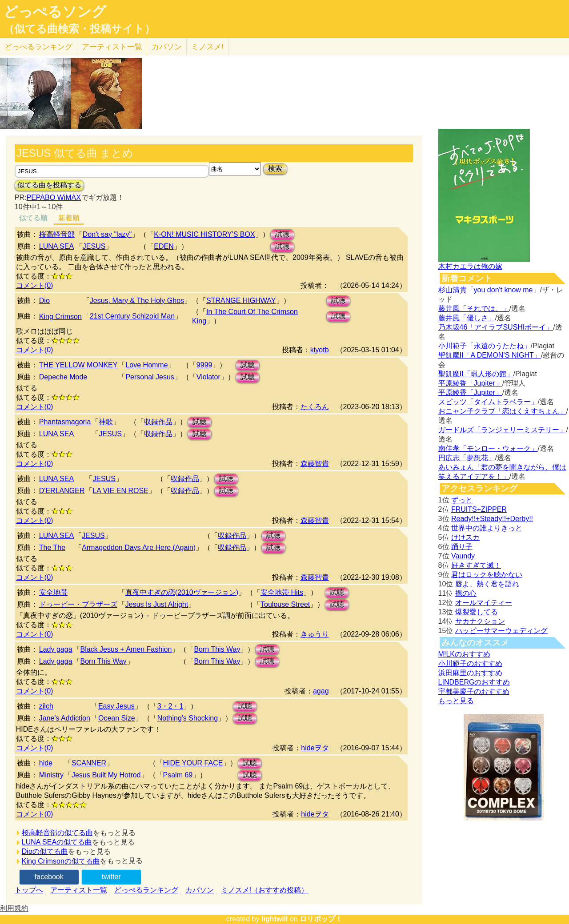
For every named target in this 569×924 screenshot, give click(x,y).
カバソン (167, 47)
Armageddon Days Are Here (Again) (139, 548)
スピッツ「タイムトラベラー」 (488, 402)
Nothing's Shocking (188, 718)
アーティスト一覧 (79, 890)
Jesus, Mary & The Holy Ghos (137, 301)
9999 (204, 365)
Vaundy (463, 556)
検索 (275, 169)
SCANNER (89, 763)
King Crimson (60, 317)
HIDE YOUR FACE (193, 763)
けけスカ (465, 537)
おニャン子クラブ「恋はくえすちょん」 (502, 411)
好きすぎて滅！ (476, 565)
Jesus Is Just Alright (157, 604)
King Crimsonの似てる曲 (61, 861)
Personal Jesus (150, 377)
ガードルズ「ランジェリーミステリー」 (502, 430)
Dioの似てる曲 (45, 851)
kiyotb (320, 350)
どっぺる (38, 47)
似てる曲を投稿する (49, 185)
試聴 (282, 234)
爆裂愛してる (477, 612)
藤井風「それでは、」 (474, 309)
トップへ (29, 890)
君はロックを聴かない (487, 575)
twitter (111, 877)
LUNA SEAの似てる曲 (57, 842)
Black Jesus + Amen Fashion (126, 649)
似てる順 (33, 218)
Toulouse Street (285, 604)
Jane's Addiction (65, 718)
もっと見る (456, 701)
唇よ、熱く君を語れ (487, 584)
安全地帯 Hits (282, 592)
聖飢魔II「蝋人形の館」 (476, 374)
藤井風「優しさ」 (467, 318)
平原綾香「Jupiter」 (470, 383)
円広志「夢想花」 (467, 458)
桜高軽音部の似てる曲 (57, 833)
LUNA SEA (56, 246)
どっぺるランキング (146, 890)
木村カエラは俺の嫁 (470, 266)
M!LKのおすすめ (464, 654)
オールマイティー (484, 603)
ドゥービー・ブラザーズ (78, 604)
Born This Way (217, 649)
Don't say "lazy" (107, 234)
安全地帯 (53, 592)
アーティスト (112, 47)
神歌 (106, 422)
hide (46, 763)
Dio (44, 301)
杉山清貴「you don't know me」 (489, 290)
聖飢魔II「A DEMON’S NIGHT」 (490, 355)
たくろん (315, 407)
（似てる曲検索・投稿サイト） (79, 29)
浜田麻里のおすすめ (470, 673)
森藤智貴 (315, 464)
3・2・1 (170, 706)
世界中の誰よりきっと (487, 528)
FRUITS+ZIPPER (479, 509)
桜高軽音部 (57, 234)
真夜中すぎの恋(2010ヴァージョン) (182, 592)
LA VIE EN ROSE (120, 491)
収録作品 (158, 422)
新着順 (69, 218)
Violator (208, 377)
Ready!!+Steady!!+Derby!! (492, 519)
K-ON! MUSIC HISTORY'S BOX (204, 234)
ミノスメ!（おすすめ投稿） (264, 890)
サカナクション (480, 621)
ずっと (462, 500)
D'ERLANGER (62, 491)
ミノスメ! (207, 47)
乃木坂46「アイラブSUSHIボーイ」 (496, 327)
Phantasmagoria (65, 422)
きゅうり (315, 634)
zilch (46, 706)
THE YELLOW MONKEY (78, 365)
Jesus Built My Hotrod (106, 775)
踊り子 (462, 547)
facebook (49, 877)
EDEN (164, 246)
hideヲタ (315, 748)
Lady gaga (56, 649)
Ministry (51, 775)
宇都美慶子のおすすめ (474, 691)
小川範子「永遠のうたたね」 (485, 346)
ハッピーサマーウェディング (501, 631)
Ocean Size (117, 718)
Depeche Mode (63, 377)
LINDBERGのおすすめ (474, 682)
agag (321, 691)
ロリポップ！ (321, 919)
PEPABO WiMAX (53, 197)
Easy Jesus (116, 706)
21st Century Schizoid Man (132, 316)
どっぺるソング (55, 12)
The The (52, 548)
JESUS (94, 246)
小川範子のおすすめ (470, 663)
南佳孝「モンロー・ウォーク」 (488, 448)
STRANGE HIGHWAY (241, 301)
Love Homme (146, 365)
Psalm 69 (178, 775)
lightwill (275, 919)
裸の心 (466, 593)
